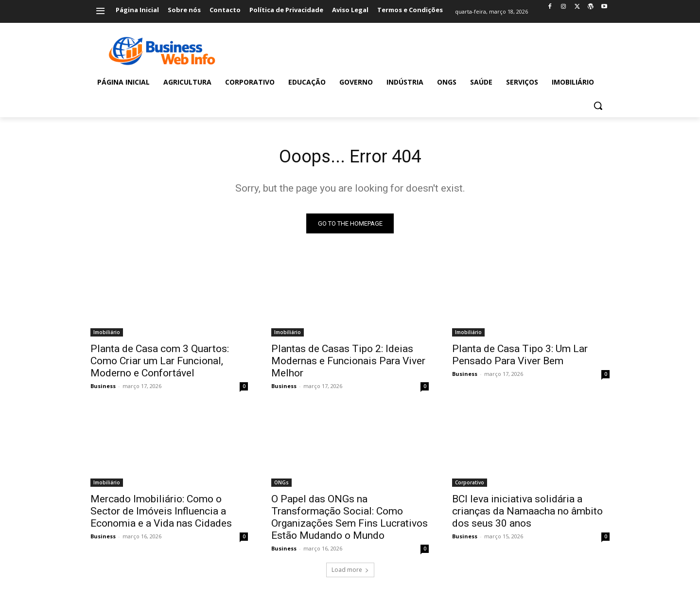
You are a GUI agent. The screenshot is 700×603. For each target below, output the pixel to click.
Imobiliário (107, 335)
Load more (350, 572)
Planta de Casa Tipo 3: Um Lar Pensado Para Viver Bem (520, 357)
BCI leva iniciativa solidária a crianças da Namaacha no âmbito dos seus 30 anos (527, 514)
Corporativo (470, 485)
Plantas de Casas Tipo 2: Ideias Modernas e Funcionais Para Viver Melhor (348, 363)
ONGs (281, 485)
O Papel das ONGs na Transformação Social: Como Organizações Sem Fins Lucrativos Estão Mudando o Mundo (350, 520)
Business (103, 388)
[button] (598, 106)
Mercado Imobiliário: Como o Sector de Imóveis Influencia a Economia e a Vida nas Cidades (161, 514)
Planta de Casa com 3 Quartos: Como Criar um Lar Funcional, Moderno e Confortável (160, 363)
